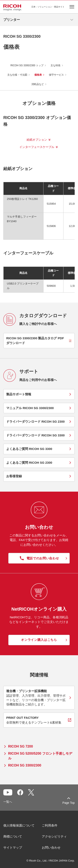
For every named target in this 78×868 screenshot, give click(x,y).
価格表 (38, 75)
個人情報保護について (19, 825)
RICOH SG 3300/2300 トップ (27, 65)
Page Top (69, 803)
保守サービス (56, 75)
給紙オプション (37, 140)
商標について (13, 836)
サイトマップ (13, 847)
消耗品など (38, 84)
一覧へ (8, 802)
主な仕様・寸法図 (17, 75)
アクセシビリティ (54, 836)
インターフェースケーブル (37, 147)
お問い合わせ (51, 847)
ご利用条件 (50, 825)
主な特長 (56, 65)
